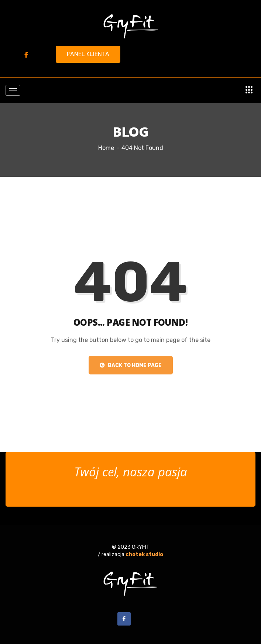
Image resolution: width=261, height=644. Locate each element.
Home (106, 148)
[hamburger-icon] (13, 90)
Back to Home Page (131, 365)
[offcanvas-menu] (249, 90)
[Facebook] (26, 55)
